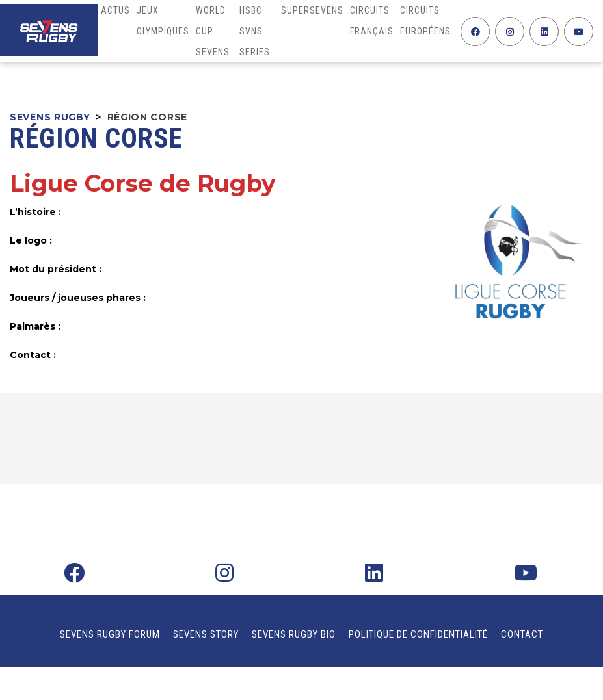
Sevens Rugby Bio (294, 634)
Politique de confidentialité (418, 634)
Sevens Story (206, 634)
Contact (522, 634)
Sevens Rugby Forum (110, 634)
